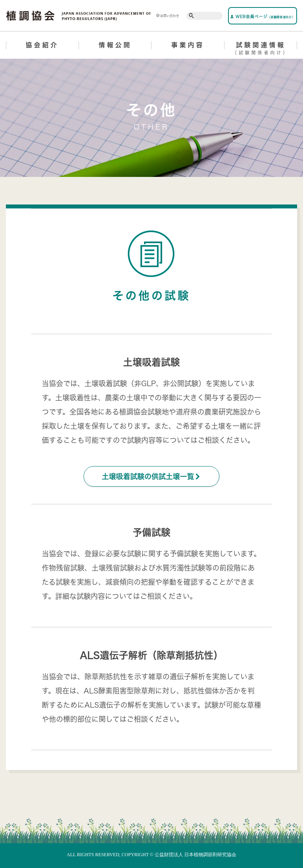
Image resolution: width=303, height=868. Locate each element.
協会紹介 (42, 45)
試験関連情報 (261, 50)
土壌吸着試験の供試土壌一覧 (151, 476)
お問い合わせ (168, 16)
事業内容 (188, 45)
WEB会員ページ (262, 17)
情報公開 (115, 45)
